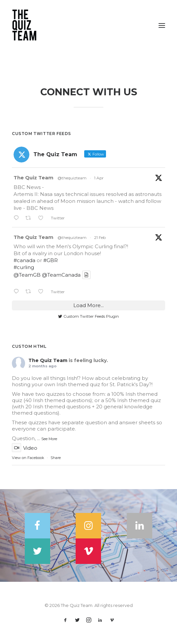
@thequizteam (72, 178)
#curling (24, 267)
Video (25, 448)
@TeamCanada (61, 275)
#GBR (51, 260)
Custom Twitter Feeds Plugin (88, 316)
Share (56, 458)
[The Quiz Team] (88, 25)
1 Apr (99, 178)
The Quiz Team (34, 178)
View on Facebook (28, 458)
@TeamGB (27, 275)
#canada (24, 260)
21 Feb (100, 237)
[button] (162, 25)
